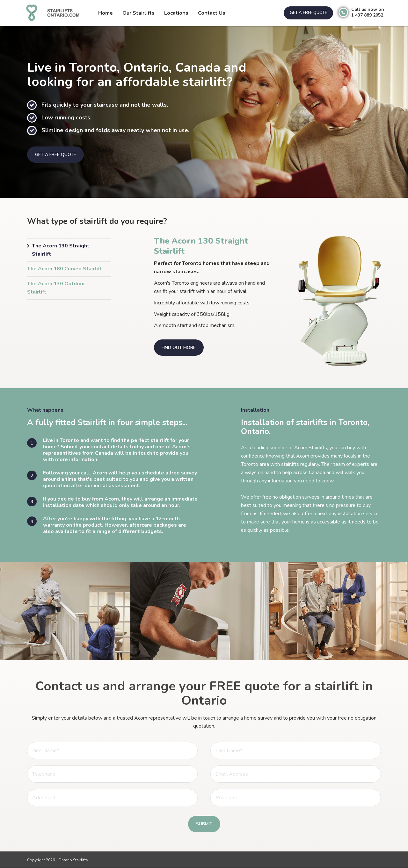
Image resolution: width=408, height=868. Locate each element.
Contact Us (211, 13)
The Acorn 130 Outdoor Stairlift (56, 288)
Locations (176, 13)
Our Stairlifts (138, 13)
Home (106, 13)
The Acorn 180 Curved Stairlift (65, 269)
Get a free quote (307, 13)
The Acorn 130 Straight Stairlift (61, 250)
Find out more (179, 348)
